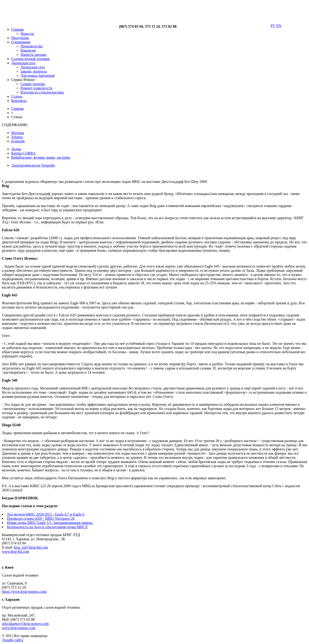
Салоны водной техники (30, 59)
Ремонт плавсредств (36, 88)
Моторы (18, 133)
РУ (273, 26)
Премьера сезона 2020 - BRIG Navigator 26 (41, 518)
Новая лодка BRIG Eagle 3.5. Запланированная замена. (50, 523)
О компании (21, 42)
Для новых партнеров (38, 75)
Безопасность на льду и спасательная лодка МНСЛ (47, 527)
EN (279, 26)
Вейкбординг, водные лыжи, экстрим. (41, 157)
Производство (32, 46)
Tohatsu (17, 137)
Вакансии (28, 50)
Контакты (19, 101)
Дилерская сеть (23, 63)
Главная (17, 29)
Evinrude (18, 141)
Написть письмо (33, 55)
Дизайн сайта (12, 640)
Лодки (16, 149)
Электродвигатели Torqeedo (33, 165)
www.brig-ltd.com (15, 552)
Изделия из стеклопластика (42, 92)
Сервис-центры (33, 84)
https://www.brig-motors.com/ (24, 592)
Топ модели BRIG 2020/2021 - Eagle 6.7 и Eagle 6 (46, 514)
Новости (27, 34)
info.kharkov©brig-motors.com (25, 624)
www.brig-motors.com (19, 628)
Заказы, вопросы (34, 71)
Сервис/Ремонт (23, 80)
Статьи (17, 96)
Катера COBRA (23, 153)
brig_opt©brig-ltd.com (31, 547)
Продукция (20, 38)
